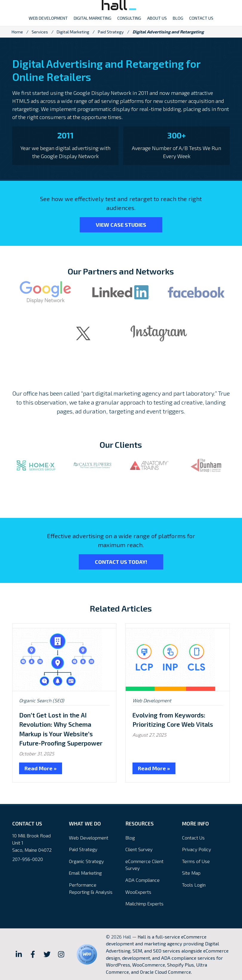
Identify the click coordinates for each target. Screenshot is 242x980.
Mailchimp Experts (144, 903)
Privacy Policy (196, 849)
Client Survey (139, 849)
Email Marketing (85, 873)
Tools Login (194, 885)
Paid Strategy (111, 32)
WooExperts (138, 892)
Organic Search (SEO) (42, 700)
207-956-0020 (28, 859)
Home (17, 32)
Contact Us (193, 838)
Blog (130, 838)
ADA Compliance (142, 880)
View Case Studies (121, 225)
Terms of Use (196, 861)
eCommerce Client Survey (144, 865)
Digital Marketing (73, 32)
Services (40, 32)
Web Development (152, 700)
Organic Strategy (86, 861)
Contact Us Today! (121, 562)
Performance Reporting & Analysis (91, 888)
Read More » (41, 768)
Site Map (191, 873)
